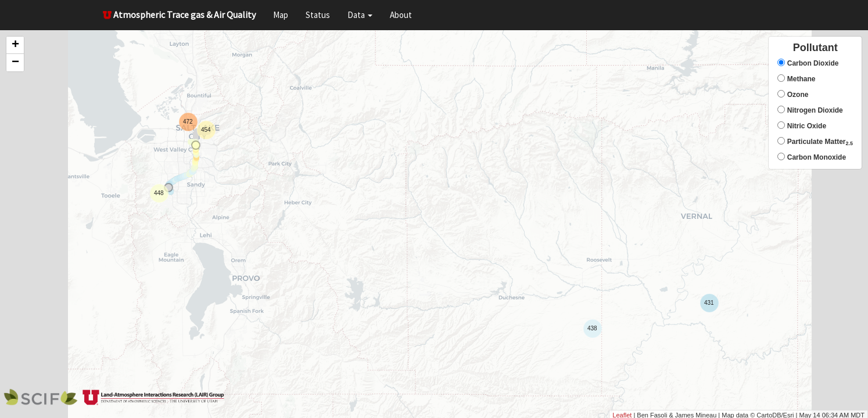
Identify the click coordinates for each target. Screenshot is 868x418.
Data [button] (360, 15)
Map (281, 15)
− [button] (15, 63)
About (401, 15)
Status (318, 15)
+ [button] (15, 45)
